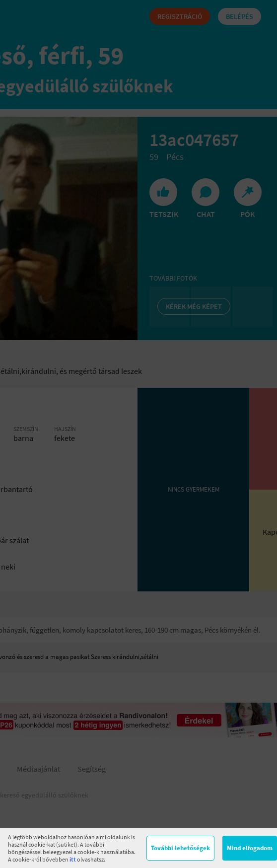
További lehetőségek (180, 848)
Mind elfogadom (250, 848)
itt (73, 859)
